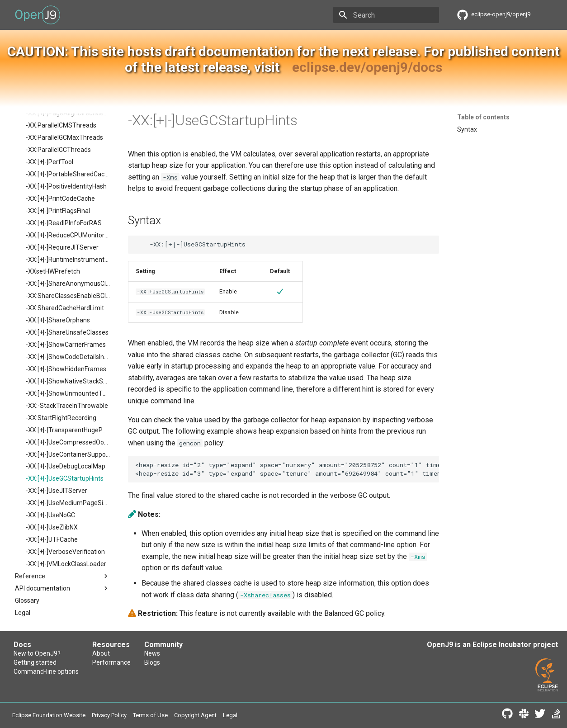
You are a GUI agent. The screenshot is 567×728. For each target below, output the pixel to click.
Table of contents (483, 117)
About (101, 653)
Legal (230, 715)
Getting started (35, 662)
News (152, 653)
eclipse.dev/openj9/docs (367, 67)
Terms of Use (150, 715)
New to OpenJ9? (37, 653)
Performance (111, 662)
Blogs (152, 662)
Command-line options (46, 671)
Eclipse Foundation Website (49, 715)
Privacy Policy (109, 715)
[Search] (386, 15)
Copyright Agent (195, 715)
